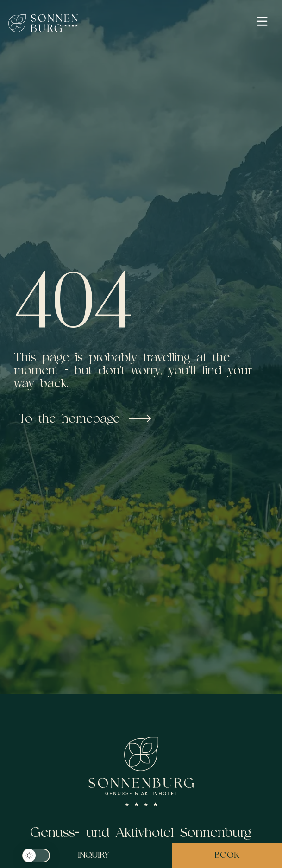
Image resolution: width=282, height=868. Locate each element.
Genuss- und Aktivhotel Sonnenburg (141, 832)
